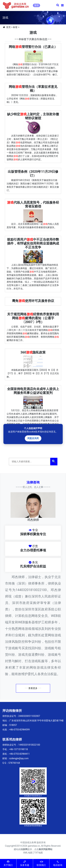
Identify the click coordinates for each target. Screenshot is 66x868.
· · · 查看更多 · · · (33, 688)
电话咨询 (58, 863)
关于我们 (8, 863)
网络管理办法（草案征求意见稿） (33, 89)
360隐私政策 (33, 352)
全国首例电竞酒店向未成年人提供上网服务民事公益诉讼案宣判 (33, 391)
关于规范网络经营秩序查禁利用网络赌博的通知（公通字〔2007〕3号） (33, 318)
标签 (15, 27)
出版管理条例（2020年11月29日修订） (33, 174)
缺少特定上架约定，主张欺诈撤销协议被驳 (33, 116)
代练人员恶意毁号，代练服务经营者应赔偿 (33, 204)
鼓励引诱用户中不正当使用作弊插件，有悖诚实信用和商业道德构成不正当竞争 (33, 243)
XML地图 (28, 853)
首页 (8, 27)
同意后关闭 (33, 438)
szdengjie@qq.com (19, 758)
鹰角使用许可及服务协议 (33, 301)
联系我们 (41, 863)
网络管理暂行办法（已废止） (33, 47)
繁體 (36, 5)
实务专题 (25, 863)
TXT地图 (39, 853)
